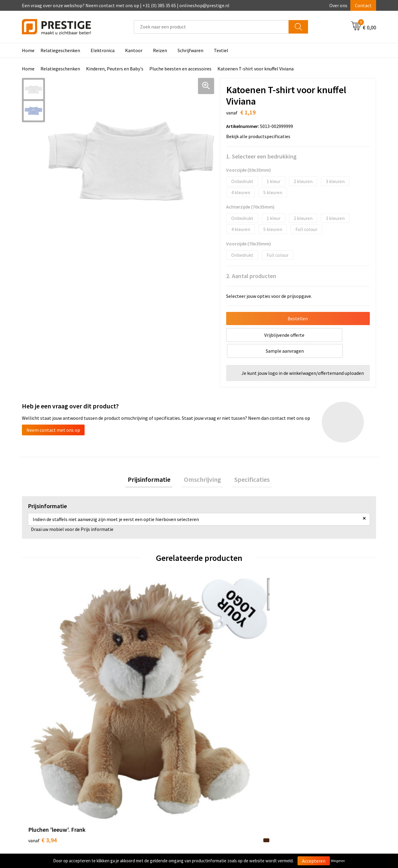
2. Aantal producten (251, 276)
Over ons (338, 5)
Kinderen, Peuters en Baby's (115, 69)
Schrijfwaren (190, 50)
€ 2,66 (131, 661)
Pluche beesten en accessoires (180, 69)
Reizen (160, 50)
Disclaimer (305, 778)
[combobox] (211, 27)
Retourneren (220, 769)
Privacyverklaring (312, 769)
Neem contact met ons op (53, 414)
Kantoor (134, 50)
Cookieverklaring (312, 760)
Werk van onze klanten (142, 769)
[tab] (154, 465)
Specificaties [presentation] (248, 464)
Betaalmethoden (224, 760)
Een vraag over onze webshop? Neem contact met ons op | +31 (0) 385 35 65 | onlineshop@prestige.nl (126, 5)
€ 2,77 (220, 661)
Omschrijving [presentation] (202, 464)
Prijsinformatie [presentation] (154, 464)
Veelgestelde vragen (140, 760)
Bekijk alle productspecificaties (260, 136)
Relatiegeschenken (60, 50)
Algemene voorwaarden (319, 751)
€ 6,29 (308, 661)
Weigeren (338, 861)
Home (28, 50)
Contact (363, 5)
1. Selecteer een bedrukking (261, 156)
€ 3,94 (42, 661)
